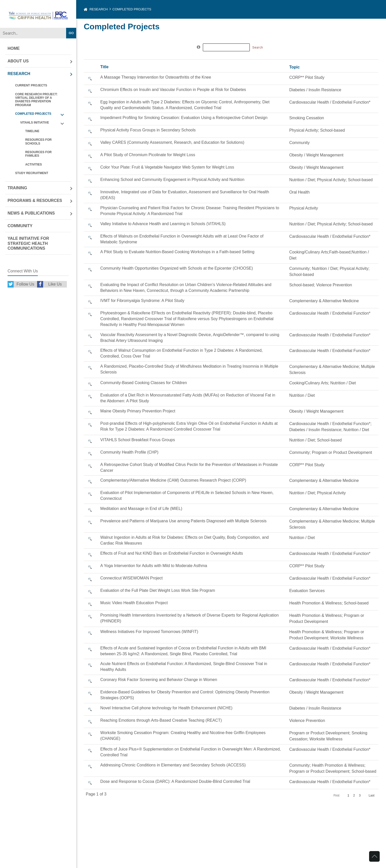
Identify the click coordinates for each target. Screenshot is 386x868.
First (336, 795)
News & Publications (31, 213)
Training (17, 188)
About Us (18, 61)
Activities (34, 165)
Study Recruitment (32, 173)
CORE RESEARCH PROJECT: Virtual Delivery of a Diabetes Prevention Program (36, 100)
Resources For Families (38, 154)
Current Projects (31, 85)
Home (14, 48)
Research (19, 74)
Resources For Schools (38, 142)
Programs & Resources (35, 201)
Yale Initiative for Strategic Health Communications (28, 243)
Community (20, 226)
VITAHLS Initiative (35, 123)
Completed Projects (33, 114)
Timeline (32, 131)
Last (371, 795)
